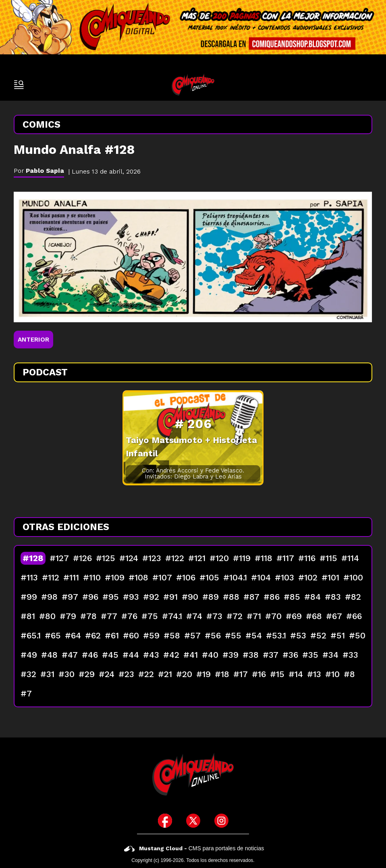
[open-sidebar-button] (19, 85)
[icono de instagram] (221, 821)
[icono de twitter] (193, 821)
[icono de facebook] (165, 821)
